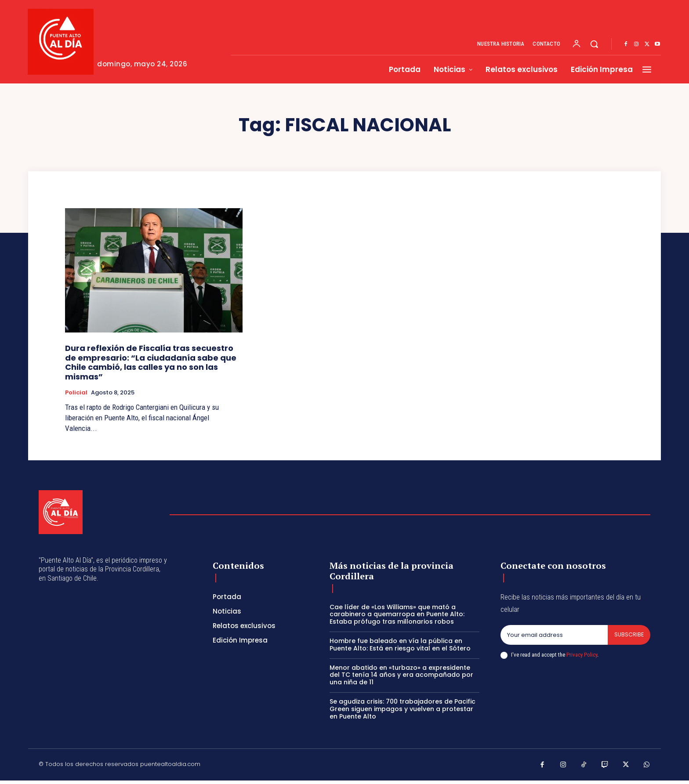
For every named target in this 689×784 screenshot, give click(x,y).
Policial (76, 393)
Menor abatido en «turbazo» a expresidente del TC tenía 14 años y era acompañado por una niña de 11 (401, 675)
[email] (554, 635)
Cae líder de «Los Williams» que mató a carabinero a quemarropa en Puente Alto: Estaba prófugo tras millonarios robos (397, 614)
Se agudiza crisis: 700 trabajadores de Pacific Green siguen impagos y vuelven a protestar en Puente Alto (403, 709)
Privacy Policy (582, 655)
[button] (594, 44)
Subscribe (629, 635)
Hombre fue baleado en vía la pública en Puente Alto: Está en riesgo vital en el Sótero (400, 645)
